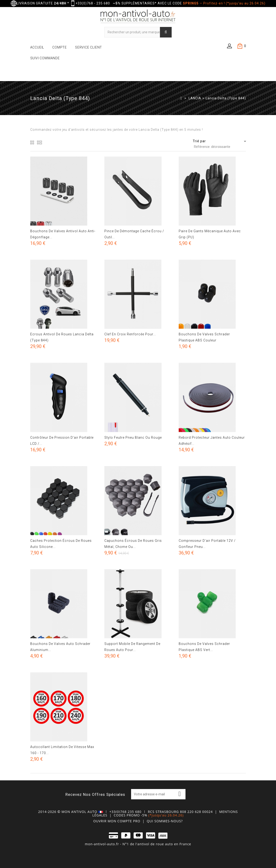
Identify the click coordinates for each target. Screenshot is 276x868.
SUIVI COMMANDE (45, 58)
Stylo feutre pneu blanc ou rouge (133, 438)
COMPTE (60, 47)
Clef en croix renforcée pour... (130, 334)
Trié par (199, 141)
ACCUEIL (37, 47)
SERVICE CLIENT (89, 47)
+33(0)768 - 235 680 (93, 3)
